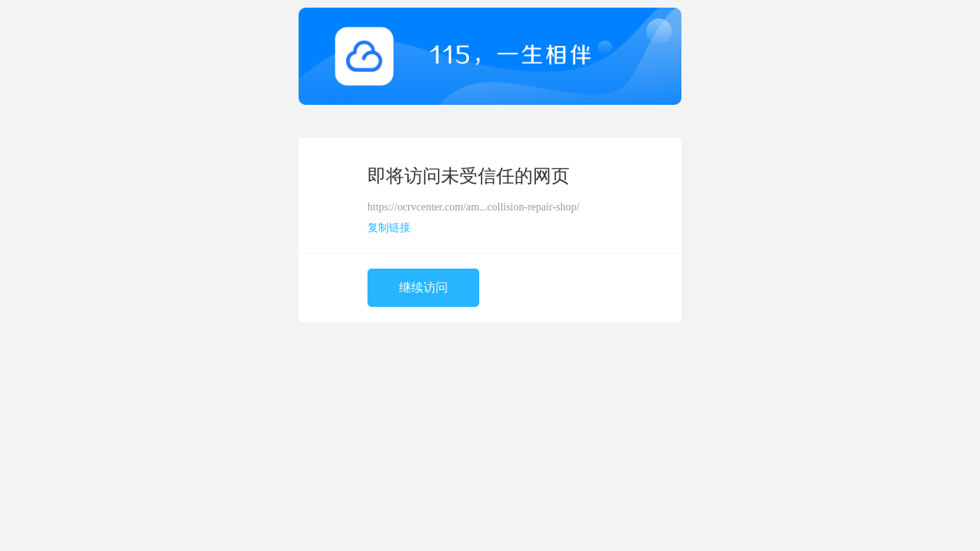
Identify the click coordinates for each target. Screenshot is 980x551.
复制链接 (389, 228)
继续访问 (423, 287)
